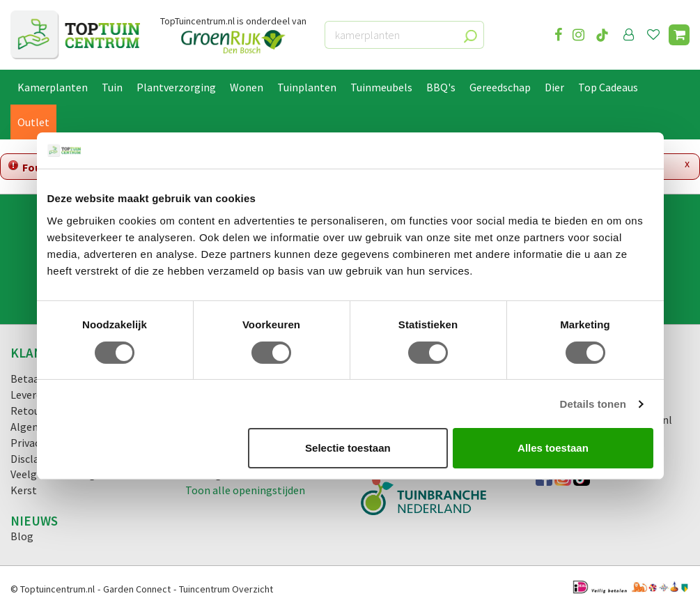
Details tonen (593, 404)
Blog (22, 536)
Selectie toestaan (348, 448)
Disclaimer (36, 459)
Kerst (24, 490)
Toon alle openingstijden (245, 490)
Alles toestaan (553, 448)
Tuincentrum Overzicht (226, 589)
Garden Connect (137, 589)
